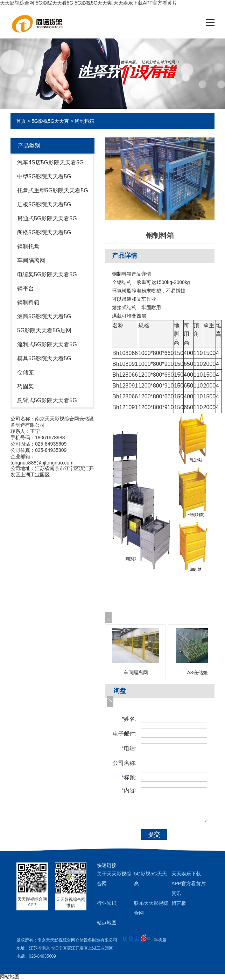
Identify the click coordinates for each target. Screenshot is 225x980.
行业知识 (107, 903)
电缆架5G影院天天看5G (47, 274)
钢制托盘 (28, 246)
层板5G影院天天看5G (44, 204)
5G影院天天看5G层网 (44, 330)
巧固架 (26, 386)
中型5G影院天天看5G (44, 176)
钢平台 (26, 288)
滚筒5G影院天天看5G (44, 316)
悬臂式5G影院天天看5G (47, 400)
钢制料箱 (84, 121)
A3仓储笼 (197, 673)
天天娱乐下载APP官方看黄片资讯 (189, 883)
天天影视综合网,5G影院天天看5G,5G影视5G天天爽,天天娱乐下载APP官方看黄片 (89, 3)
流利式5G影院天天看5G (47, 344)
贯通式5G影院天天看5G (47, 218)
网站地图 (10, 977)
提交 (154, 835)
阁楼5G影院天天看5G (44, 232)
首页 (21, 121)
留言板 (179, 903)
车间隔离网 (31, 260)
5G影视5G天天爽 (50, 121)
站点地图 (107, 923)
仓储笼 (26, 372)
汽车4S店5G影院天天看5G (50, 162)
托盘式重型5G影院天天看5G (53, 190)
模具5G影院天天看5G (44, 358)
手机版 (160, 940)
